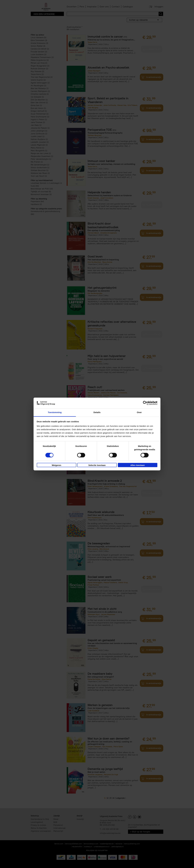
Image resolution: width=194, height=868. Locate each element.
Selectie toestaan (97, 465)
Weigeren (56, 465)
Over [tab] (139, 412)
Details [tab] (97, 412)
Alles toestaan (138, 465)
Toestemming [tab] (55, 412)
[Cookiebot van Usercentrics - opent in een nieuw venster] (145, 403)
